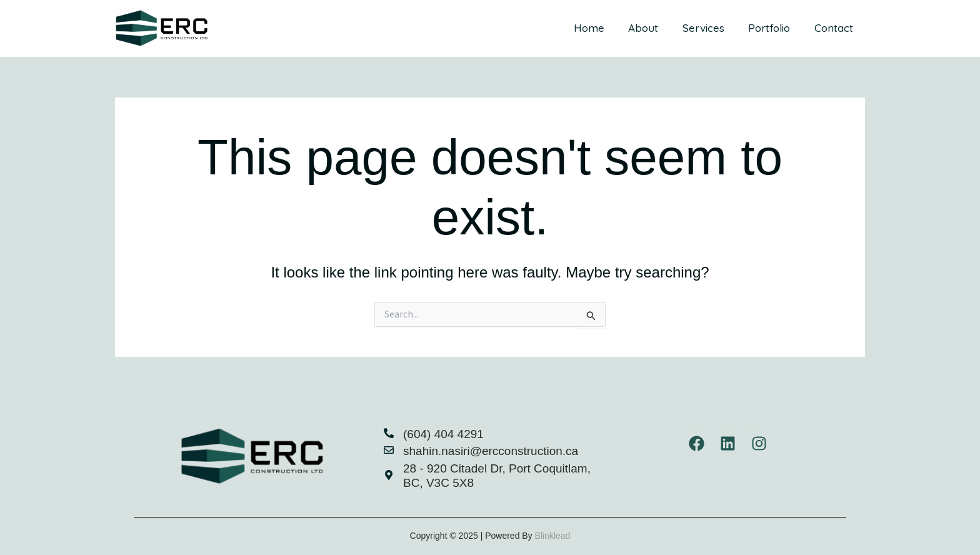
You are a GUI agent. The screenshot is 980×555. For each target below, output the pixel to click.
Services (710, 28)
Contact (835, 28)
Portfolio (773, 28)
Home (602, 28)
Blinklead (553, 536)
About (653, 28)
